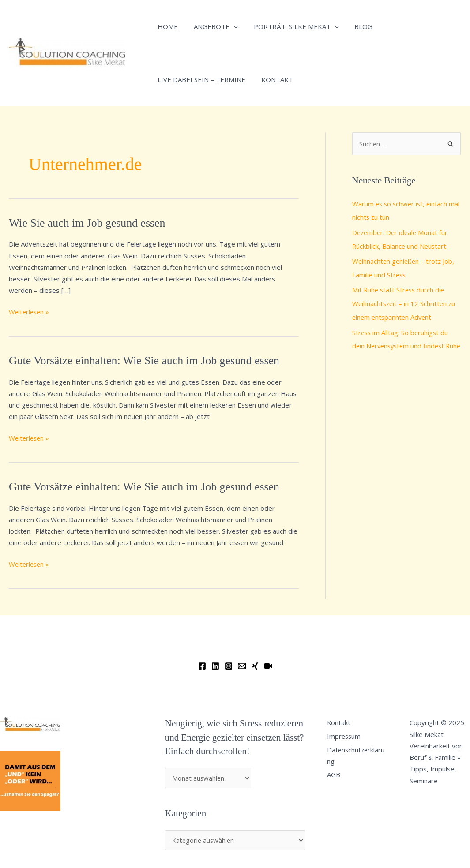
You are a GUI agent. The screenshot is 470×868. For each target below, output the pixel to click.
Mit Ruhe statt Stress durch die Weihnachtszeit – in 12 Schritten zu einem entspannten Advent (405, 301)
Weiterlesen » (30, 311)
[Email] (242, 666)
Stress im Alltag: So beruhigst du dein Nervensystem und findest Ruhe (401, 343)
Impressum (347, 737)
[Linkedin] (215, 666)
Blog (355, 26)
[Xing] (255, 666)
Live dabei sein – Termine (200, 79)
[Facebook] (202, 666)
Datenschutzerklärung (359, 756)
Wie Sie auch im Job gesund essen (88, 223)
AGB (336, 775)
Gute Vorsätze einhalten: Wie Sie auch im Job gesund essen (145, 361)
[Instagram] (229, 666)
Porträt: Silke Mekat (290, 26)
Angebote (212, 26)
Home (166, 26)
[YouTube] (268, 666)
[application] (230, 26)
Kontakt (273, 79)
